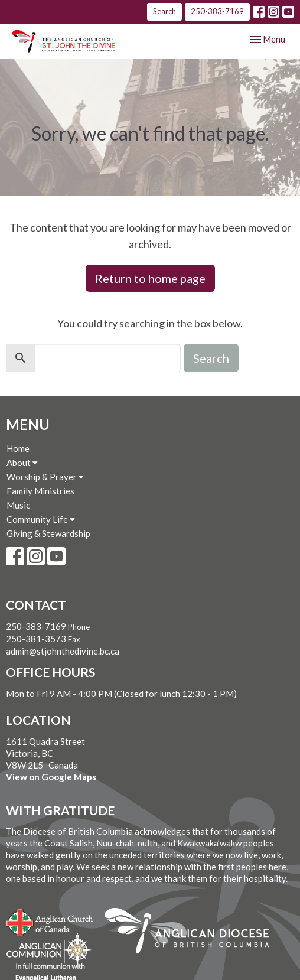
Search (164, 11)
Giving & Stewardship (48, 533)
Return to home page (150, 278)
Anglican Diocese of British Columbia (193, 933)
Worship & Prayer (45, 477)
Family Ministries (40, 491)
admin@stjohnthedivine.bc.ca (63, 651)
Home (18, 448)
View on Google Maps (51, 777)
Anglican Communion (50, 949)
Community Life (41, 519)
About (22, 463)
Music (18, 505)
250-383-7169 (217, 11)
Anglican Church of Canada (50, 921)
